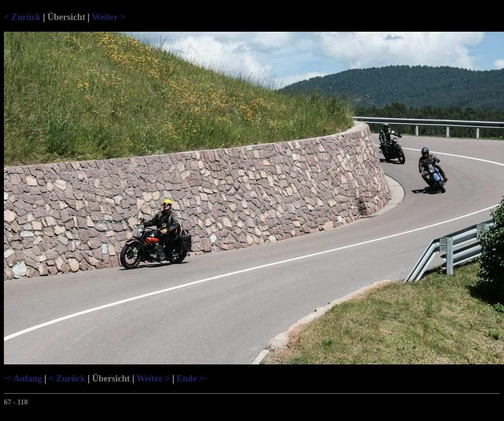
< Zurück (22, 17)
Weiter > (109, 17)
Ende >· (191, 378)
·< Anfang (23, 378)
